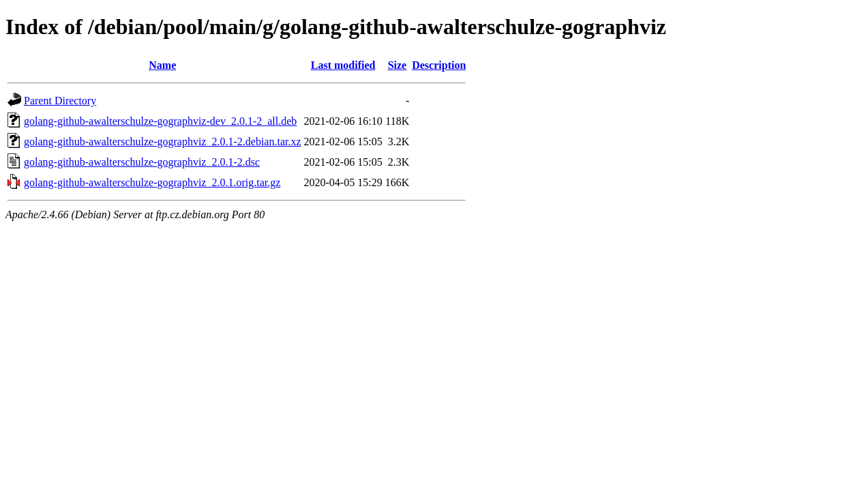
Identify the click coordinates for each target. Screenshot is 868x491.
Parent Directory (60, 101)
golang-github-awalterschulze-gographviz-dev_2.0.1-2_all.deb (160, 121)
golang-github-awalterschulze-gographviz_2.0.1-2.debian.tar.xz (163, 142)
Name (162, 65)
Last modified (343, 65)
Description (439, 65)
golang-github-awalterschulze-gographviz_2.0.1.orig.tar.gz (152, 182)
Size (398, 65)
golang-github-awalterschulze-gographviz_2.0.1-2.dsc (142, 162)
